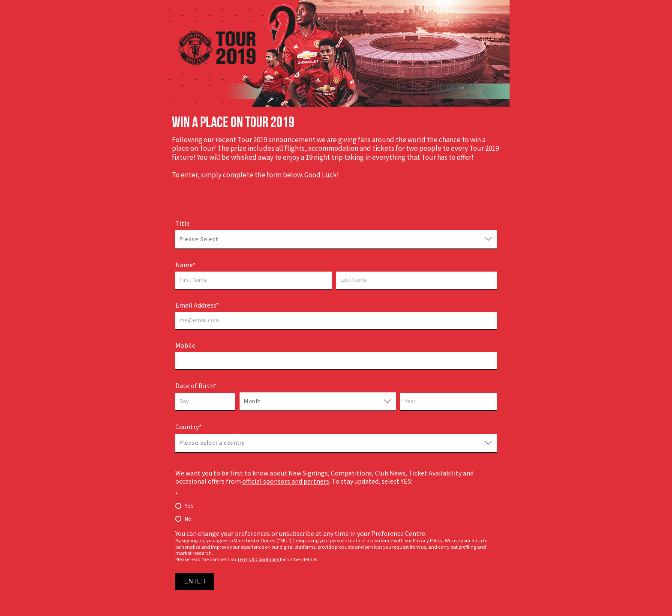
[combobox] (219, 239)
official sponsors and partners (286, 481)
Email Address (196, 305)
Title (183, 223)
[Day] (205, 402)
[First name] (253, 281)
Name (184, 265)
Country (187, 427)
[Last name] (416, 281)
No (188, 519)
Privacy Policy (428, 540)
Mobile (185, 345)
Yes (189, 505)
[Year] (448, 402)
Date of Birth (194, 386)
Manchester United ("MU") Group (270, 540)
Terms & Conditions (258, 559)
